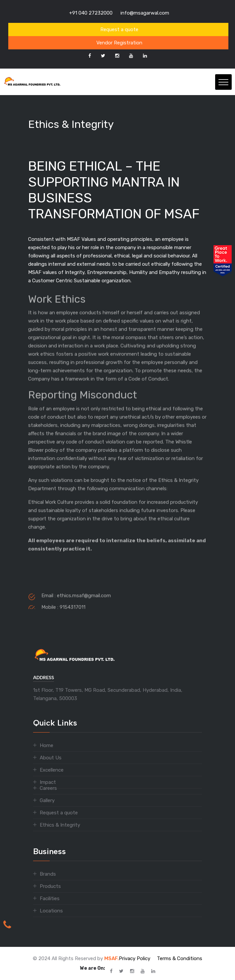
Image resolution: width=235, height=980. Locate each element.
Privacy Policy (135, 958)
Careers (48, 788)
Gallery (47, 800)
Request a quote (119, 29)
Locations (51, 911)
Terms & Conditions (180, 958)
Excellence (52, 770)
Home (47, 745)
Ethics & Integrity (60, 825)
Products (50, 886)
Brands (48, 874)
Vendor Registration (119, 43)
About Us (51, 758)
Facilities (50, 898)
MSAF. (112, 958)
